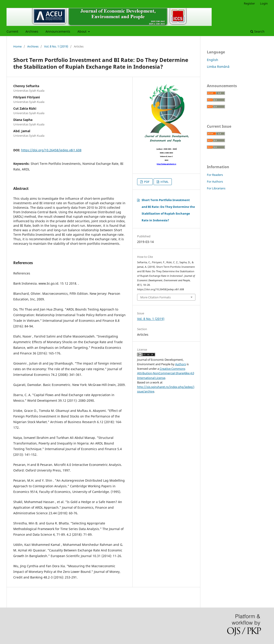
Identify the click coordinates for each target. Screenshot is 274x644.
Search (257, 31)
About (82, 31)
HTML (164, 182)
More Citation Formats (155, 297)
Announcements (58, 31)
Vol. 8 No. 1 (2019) (56, 46)
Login (264, 3)
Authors (181, 364)
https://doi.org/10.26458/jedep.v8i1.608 (51, 150)
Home (17, 46)
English (213, 60)
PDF (146, 182)
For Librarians (216, 188)
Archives (32, 31)
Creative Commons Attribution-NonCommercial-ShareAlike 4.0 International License (166, 373)
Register (249, 3)
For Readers (215, 175)
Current (12, 31)
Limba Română (218, 67)
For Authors (215, 181)
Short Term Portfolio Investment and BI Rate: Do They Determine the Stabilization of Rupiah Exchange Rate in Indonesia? (168, 210)
